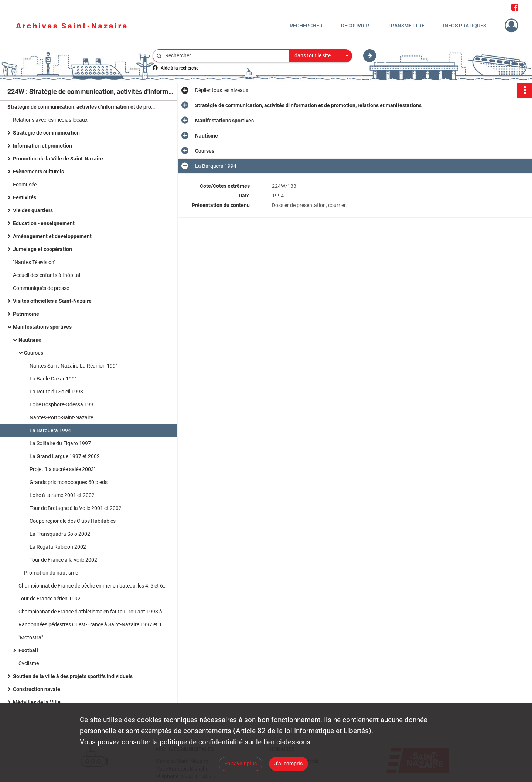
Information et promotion (42, 146)
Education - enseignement (44, 223)
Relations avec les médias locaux (50, 120)
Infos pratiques (465, 26)
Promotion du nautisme (51, 573)
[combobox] (321, 56)
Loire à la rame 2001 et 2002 (62, 495)
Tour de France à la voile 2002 (63, 560)
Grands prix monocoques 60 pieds (69, 482)
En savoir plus (241, 764)
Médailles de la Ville (37, 702)
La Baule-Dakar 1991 (54, 379)
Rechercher (306, 26)
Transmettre (406, 26)
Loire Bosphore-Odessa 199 (61, 404)
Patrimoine (26, 314)
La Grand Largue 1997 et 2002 (65, 456)
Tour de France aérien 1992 (50, 599)
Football (28, 650)
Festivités (25, 197)
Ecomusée (25, 185)
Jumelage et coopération (42, 249)
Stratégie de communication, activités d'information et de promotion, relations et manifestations (81, 107)
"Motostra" (31, 637)
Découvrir (355, 26)
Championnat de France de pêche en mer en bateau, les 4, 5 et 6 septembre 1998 (92, 586)
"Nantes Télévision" (34, 262)
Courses (34, 353)
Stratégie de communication (46, 133)
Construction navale (37, 689)
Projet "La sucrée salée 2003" (62, 469)
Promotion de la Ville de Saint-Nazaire (58, 159)
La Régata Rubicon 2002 (58, 547)
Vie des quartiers (33, 210)
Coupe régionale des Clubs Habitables (73, 521)
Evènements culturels (38, 172)
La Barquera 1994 (50, 430)
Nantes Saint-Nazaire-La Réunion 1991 (74, 366)
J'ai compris (289, 764)
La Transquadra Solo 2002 (60, 534)
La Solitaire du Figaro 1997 (60, 443)
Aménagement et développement (52, 236)
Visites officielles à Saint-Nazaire (52, 301)
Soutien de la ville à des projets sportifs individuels (73, 676)
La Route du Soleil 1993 (56, 392)
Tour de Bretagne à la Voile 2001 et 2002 (76, 508)
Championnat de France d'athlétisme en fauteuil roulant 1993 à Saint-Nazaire (92, 612)
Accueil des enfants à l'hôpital (47, 275)
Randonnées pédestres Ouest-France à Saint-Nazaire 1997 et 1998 (92, 624)
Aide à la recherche (180, 68)
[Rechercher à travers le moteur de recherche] (225, 56)
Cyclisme (29, 663)
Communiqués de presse (41, 288)
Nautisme (30, 340)
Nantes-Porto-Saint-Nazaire (61, 417)
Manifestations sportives (42, 327)
